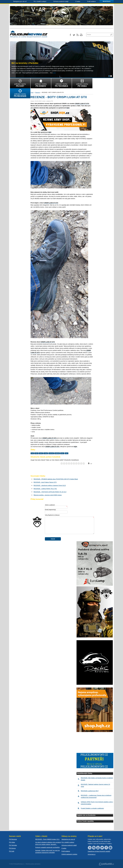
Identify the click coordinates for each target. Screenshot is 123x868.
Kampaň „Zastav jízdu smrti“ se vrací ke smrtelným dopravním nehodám (47, 851)
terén (41, 453)
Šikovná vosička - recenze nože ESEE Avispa (48, 495)
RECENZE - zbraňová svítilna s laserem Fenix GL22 (50, 485)
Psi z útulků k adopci (40, 1)
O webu (78, 1)
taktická (57, 453)
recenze (51, 453)
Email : (50, 510)
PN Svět (12, 851)
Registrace (107, 1)
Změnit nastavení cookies (69, 854)
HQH (36, 453)
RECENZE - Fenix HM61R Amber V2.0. (47, 839)
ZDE (54, 73)
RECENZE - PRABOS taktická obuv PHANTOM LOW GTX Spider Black (56, 479)
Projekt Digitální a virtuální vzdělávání (92, 808)
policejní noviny (20, 83)
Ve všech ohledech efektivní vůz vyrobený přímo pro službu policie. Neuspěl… (48, 843)
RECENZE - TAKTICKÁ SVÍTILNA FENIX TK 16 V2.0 (50, 492)
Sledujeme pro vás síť (20, 1)
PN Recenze (13, 839)
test (32, 453)
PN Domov (12, 848)
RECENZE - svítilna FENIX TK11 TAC (45, 489)
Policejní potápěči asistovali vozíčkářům (47, 847)
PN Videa (12, 842)
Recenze (38, 92)
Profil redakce (91, 1)
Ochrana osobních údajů (61, 1)
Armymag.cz (92, 854)
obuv (62, 453)
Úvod (32, 92)
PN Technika (13, 845)
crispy (46, 453)
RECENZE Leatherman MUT (90, 791)
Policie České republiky (85, 821)
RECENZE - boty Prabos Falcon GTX (45, 482)
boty (67, 453)
